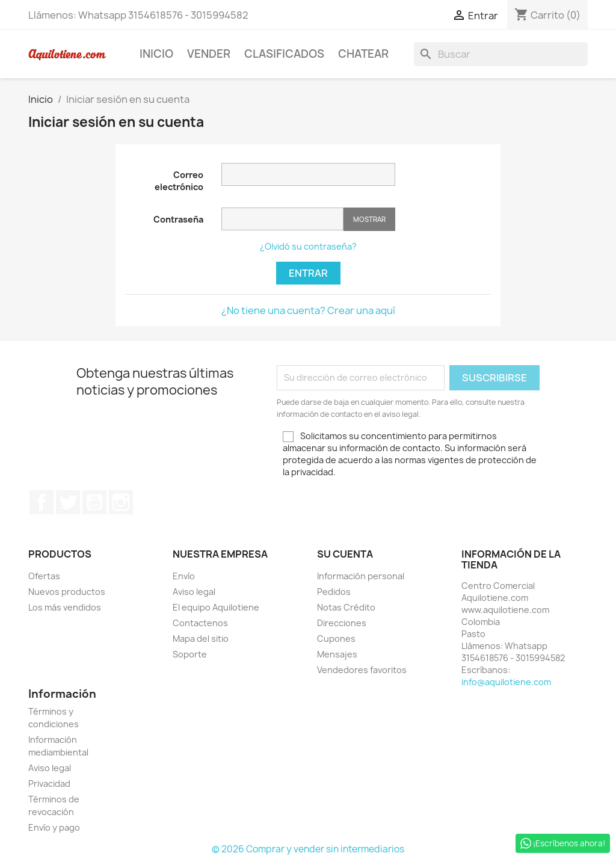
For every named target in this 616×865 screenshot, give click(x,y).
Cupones (336, 639)
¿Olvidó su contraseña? (308, 246)
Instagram (121, 502)
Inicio (156, 54)
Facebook (42, 502)
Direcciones (342, 623)
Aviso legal (194, 592)
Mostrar (369, 219)
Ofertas (44, 576)
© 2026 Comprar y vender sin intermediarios (308, 849)
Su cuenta (345, 554)
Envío (184, 576)
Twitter (68, 502)
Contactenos (200, 623)
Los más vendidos (65, 607)
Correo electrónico (179, 181)
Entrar (308, 273)
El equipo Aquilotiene (216, 607)
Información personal (361, 576)
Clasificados (284, 54)
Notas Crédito (346, 607)
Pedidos (334, 592)
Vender (209, 54)
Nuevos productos (67, 592)
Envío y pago (54, 827)
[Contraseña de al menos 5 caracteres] (282, 219)
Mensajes (337, 654)
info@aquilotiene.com (506, 682)
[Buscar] (501, 54)
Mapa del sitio (201, 639)
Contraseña (178, 219)
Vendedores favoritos (362, 670)
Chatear (363, 54)
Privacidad (49, 783)
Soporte (190, 654)
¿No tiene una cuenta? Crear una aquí (308, 310)
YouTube (94, 502)
